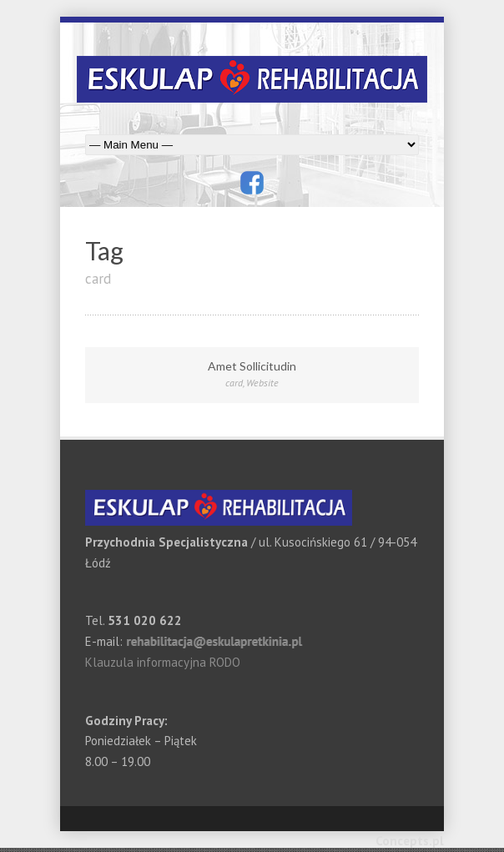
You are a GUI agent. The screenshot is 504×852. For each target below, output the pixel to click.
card (234, 383)
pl (438, 841)
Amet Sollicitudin (252, 366)
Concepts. (404, 841)
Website (262, 383)
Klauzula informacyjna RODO (163, 662)
